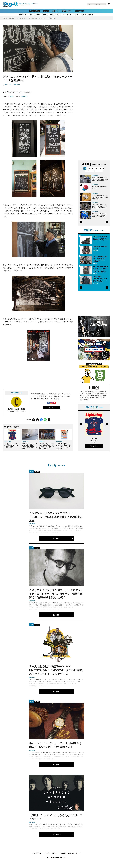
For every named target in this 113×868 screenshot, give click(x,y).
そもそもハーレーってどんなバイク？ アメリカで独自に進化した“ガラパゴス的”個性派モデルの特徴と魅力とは (100, 184)
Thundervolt (99, 175)
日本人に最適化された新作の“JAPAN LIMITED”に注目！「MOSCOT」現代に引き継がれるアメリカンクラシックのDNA (56, 674)
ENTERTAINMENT (87, 15)
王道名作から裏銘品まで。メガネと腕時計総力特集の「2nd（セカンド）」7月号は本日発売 (64, 448)
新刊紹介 (28, 92)
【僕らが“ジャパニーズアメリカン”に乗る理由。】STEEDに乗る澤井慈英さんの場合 (30, 447)
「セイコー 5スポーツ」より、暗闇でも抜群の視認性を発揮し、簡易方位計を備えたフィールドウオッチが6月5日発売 (100, 211)
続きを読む (56, 542)
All (85, 172)
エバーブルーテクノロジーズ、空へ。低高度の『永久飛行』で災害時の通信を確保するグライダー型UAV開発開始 (100, 220)
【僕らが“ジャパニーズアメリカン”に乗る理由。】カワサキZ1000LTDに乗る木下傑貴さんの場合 (47, 448)
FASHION (23, 15)
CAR (30, 15)
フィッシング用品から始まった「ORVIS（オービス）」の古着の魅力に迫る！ (100, 202)
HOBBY (37, 15)
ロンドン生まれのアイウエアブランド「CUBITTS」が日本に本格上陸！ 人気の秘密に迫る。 (56, 521)
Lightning (90, 172)
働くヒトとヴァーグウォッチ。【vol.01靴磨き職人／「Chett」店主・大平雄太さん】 (55, 749)
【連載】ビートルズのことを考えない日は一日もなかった (56, 821)
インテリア (12, 92)
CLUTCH (11, 18)
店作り (21, 92)
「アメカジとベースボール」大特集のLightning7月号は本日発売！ (12, 447)
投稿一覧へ (51, 409)
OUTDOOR (67, 15)
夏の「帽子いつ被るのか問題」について (100, 192)
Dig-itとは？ (36, 857)
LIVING (45, 15)
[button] (81, 226)
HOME (5, 18)
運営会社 (64, 857)
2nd (96, 172)
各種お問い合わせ (75, 857)
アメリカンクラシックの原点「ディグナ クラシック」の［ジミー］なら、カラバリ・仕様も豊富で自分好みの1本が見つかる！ (56, 597)
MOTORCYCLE (55, 15)
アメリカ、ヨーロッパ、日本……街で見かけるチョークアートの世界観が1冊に (36, 18)
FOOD (76, 15)
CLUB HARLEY (89, 175)
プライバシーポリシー (50, 857)
